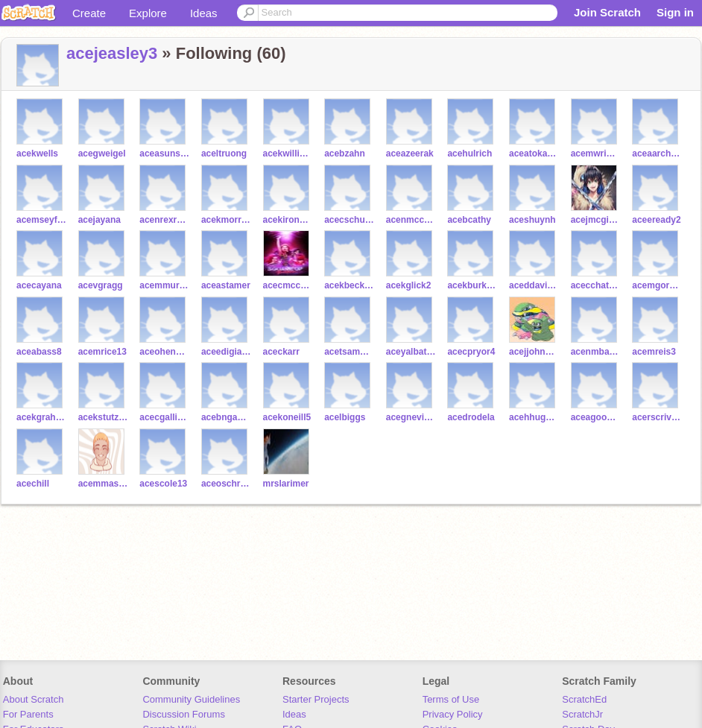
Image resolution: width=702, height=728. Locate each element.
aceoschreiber (226, 484)
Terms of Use (451, 699)
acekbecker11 (349, 285)
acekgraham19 (41, 417)
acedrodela (471, 417)
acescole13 (163, 484)
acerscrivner (657, 417)
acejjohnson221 (534, 352)
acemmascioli (103, 484)
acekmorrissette (226, 220)
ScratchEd (584, 699)
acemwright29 (596, 153)
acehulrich (469, 153)
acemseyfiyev (41, 220)
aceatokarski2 (534, 153)
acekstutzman (103, 417)
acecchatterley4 (596, 285)
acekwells (37, 153)
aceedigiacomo (226, 352)
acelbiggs (345, 417)
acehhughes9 (534, 417)
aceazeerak (410, 153)
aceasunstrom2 (164, 153)
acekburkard (472, 285)
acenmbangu (596, 352)
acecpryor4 (471, 352)
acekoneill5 (287, 417)
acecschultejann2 (349, 220)
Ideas (204, 13)
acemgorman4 (657, 285)
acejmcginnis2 (596, 220)
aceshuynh (532, 220)
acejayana (99, 220)
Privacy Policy (453, 714)
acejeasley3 (112, 53)
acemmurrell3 (164, 285)
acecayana (39, 285)
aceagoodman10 (596, 417)
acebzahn (345, 153)
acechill (33, 484)
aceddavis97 (534, 285)
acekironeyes (288, 220)
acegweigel (102, 153)
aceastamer (226, 285)
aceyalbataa (411, 352)
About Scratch (34, 699)
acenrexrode (164, 220)
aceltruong (224, 153)
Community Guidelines (191, 699)
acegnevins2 (411, 417)
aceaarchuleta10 (657, 153)
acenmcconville (411, 220)
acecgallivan (164, 417)
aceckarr (281, 352)
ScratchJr (582, 714)
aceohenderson (164, 352)
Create (89, 13)
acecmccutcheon (288, 285)
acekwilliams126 (288, 153)
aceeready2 (656, 220)
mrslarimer (286, 484)
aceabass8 (39, 352)
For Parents (28, 714)
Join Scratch (607, 12)
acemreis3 (654, 352)
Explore (148, 13)
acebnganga (226, 417)
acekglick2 (409, 285)
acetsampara (349, 352)
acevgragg (101, 285)
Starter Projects (316, 699)
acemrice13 (102, 352)
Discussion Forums (184, 714)
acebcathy (469, 220)
